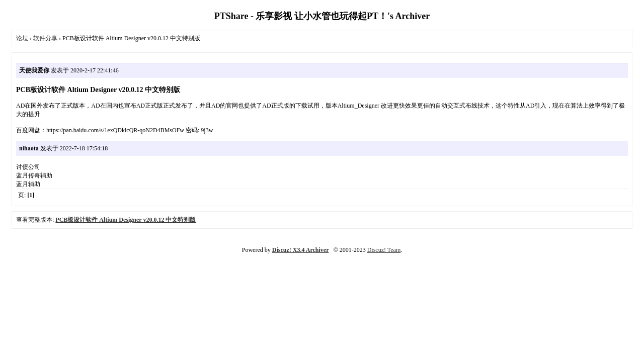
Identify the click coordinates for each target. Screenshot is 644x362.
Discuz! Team (384, 250)
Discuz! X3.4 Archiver (301, 250)
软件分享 (45, 38)
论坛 (22, 38)
